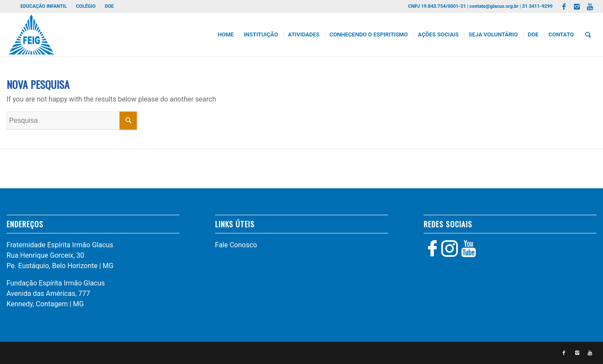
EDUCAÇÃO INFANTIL (44, 6)
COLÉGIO (86, 6)
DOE (109, 6)
